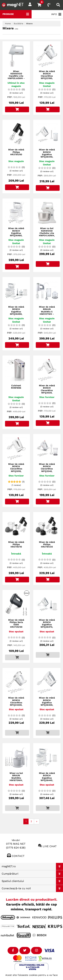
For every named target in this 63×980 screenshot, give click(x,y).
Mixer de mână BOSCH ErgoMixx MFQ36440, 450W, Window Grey (47, 156)
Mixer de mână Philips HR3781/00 (16, 152)
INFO (56, 14)
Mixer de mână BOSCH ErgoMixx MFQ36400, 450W (47, 703)
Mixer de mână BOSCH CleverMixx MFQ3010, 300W (16, 469)
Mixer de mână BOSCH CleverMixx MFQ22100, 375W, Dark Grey (47, 77)
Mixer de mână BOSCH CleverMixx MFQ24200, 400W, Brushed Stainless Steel (16, 704)
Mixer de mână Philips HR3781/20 (47, 545)
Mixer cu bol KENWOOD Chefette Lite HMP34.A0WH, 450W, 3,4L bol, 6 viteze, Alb (47, 234)
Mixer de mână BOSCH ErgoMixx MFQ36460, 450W (16, 233)
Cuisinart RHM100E (16, 387)
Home (8, 24)
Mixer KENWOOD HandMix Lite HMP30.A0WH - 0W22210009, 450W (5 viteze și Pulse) (16, 79)
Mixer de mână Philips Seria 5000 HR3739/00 (16, 624)
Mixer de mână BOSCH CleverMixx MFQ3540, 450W (47, 469)
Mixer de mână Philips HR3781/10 (16, 545)
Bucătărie (18, 24)
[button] (59, 866)
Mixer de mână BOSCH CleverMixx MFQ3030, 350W (47, 390)
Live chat (50, 846)
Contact (18, 856)
